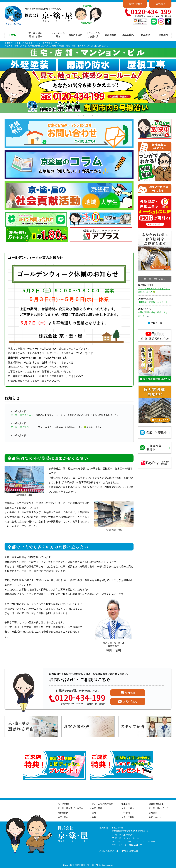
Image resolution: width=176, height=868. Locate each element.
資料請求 (161, 4)
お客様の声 (63, 813)
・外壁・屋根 (96, 808)
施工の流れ (128, 35)
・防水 (93, 813)
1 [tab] (79, 115)
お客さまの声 (75, 35)
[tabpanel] (88, 80)
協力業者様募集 (156, 804)
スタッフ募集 (128, 817)
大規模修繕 (111, 35)
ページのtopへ (64, 804)
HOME (13, 35)
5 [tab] (97, 115)
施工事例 (126, 804)
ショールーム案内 (58, 35)
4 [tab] (93, 115)
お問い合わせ (135, 4)
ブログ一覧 (156, 323)
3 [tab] (88, 115)
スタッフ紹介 (128, 808)
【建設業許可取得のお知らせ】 (153, 302)
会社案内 (126, 813)
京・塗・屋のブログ (21, 427)
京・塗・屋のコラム (21, 415)
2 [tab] (83, 115)
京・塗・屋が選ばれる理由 (35, 35)
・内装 (93, 817)
